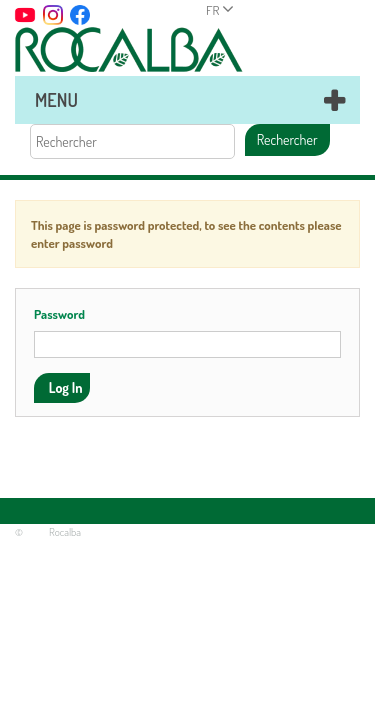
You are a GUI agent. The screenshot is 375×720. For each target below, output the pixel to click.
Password (59, 314)
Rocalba (65, 532)
